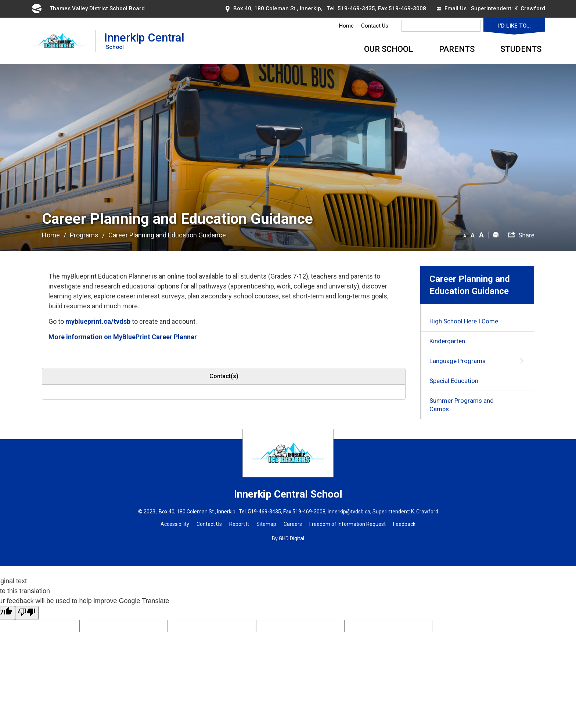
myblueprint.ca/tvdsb (98, 321)
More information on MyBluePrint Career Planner (123, 337)
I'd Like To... (514, 26)
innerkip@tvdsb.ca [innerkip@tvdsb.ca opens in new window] (349, 512)
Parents (457, 49)
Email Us (452, 8)
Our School (389, 49)
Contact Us (375, 26)
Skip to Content (0, 0)
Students (521, 49)
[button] (465, 234)
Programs (84, 235)
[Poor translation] (27, 613)
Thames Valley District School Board (88, 8)
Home (346, 26)
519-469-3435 (356, 8)
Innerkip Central (144, 41)
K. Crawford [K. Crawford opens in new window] (530, 8)
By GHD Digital (288, 538)
